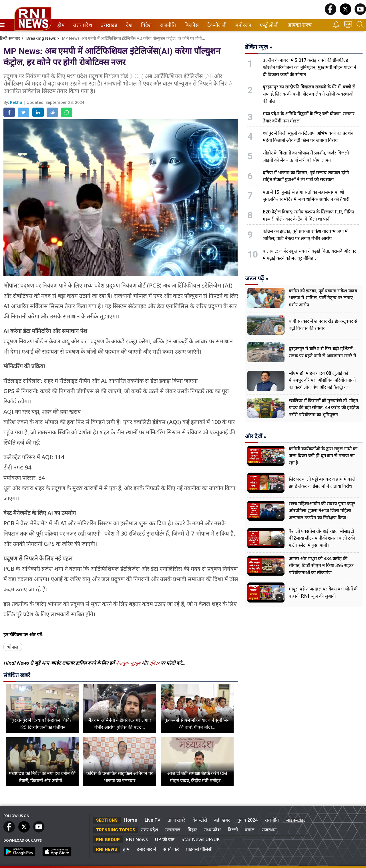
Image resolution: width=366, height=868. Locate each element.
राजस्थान (269, 830)
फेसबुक (122, 663)
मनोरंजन (242, 25)
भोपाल (13, 647)
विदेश (146, 25)
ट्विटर (154, 663)
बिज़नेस (191, 25)
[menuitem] (61, 25)
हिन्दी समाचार (10, 38)
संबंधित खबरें (17, 675)
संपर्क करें (171, 849)
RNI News (137, 839)
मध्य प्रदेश (212, 830)
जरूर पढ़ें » (257, 278)
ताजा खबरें (176, 820)
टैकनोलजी (216, 25)
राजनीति (167, 25)
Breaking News (41, 38)
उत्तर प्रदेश (81, 25)
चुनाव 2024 (247, 820)
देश (129, 25)
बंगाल (250, 830)
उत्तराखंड (108, 25)
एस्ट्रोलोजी (268, 25)
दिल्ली (233, 830)
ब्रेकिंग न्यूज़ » (259, 47)
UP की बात (165, 839)
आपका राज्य (299, 25)
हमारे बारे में (146, 849)
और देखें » (256, 436)
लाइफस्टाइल (296, 820)
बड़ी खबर (222, 820)
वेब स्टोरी (200, 820)
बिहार (192, 830)
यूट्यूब (136, 663)
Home (130, 820)
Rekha (17, 102)
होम (60, 25)
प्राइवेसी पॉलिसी (199, 849)
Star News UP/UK (201, 839)
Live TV (152, 820)
